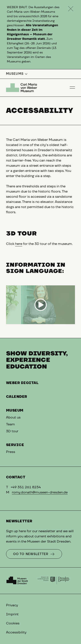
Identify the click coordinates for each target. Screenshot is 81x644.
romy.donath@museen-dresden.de (40, 492)
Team (10, 424)
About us (13, 417)
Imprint (12, 614)
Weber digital (22, 383)
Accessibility (16, 632)
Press (11, 452)
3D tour (12, 431)
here (19, 244)
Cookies (13, 623)
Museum (15, 411)
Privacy (12, 605)
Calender (17, 397)
